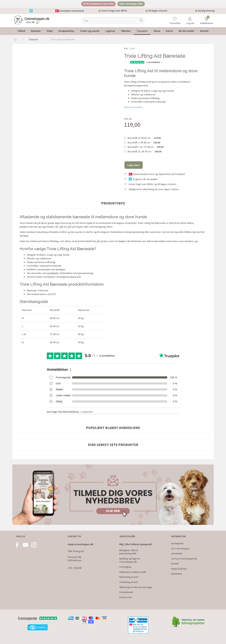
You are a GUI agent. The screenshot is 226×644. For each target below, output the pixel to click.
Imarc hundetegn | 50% (133, 4)
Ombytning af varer (129, 582)
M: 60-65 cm (144, 138)
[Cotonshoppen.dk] (32, 21)
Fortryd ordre (126, 597)
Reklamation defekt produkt (133, 572)
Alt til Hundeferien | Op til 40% (97, 4)
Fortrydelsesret (126, 592)
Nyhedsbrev (177, 574)
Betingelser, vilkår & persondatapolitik (129, 552)
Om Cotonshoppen (180, 549)
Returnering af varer (129, 577)
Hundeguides (177, 543)
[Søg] (141, 21)
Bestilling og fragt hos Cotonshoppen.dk (130, 560)
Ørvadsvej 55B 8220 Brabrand (75, 559)
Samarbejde (177, 554)
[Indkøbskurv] (206, 19)
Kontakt (175, 564)
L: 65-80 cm (144, 143)
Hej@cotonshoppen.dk (81, 544)
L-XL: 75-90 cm (145, 148)
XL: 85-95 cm (144, 152)
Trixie (132, 49)
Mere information (133, 108)
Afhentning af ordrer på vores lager (136, 587)
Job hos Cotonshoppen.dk (184, 559)
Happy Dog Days (179, 569)
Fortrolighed (125, 567)
